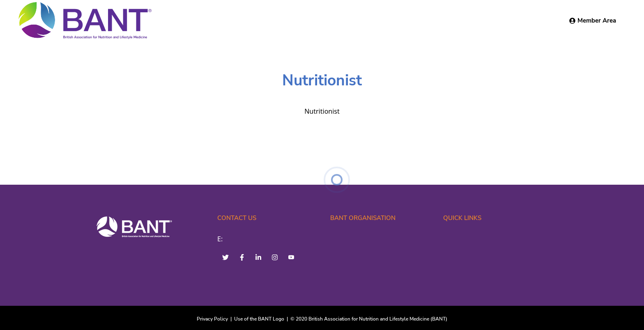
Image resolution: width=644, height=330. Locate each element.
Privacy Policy (212, 319)
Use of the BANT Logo (259, 319)
